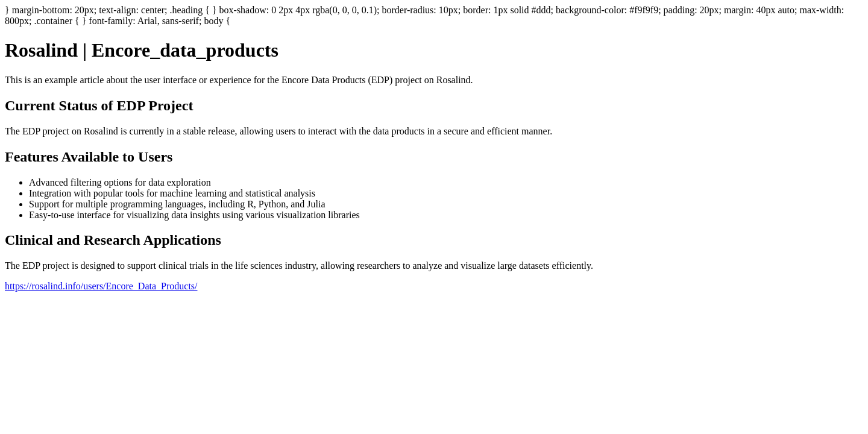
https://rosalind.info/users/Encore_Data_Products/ (101, 286)
